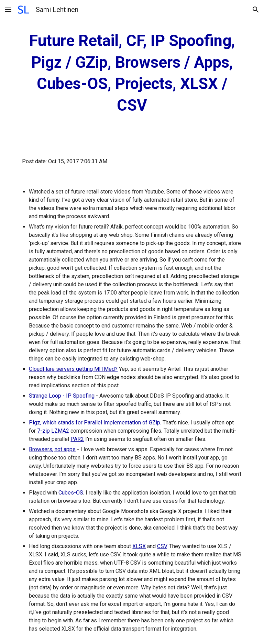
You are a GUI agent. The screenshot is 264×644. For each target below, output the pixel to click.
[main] (132, 73)
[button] (8, 9)
